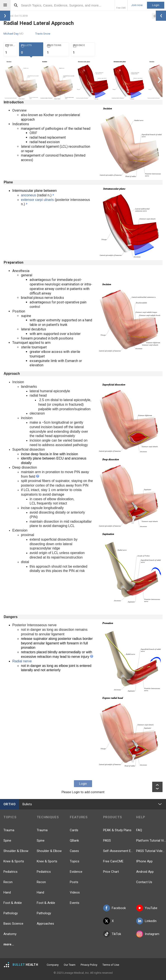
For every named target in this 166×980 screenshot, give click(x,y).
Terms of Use (111, 965)
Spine (7, 841)
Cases (74, 851)
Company (53, 965)
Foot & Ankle (13, 903)
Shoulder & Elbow (16, 851)
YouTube (147, 908)
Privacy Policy (89, 965)
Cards (74, 830)
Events (75, 903)
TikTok (112, 934)
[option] (21, 80)
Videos (75, 892)
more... (9, 944)
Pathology (11, 913)
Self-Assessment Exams (118, 851)
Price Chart (111, 872)
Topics (75, 861)
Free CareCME (113, 861)
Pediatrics (10, 872)
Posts (74, 882)
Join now (137, 5)
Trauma (9, 830)
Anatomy (10, 934)
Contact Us (144, 882)
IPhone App (144, 861)
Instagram (148, 934)
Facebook (114, 908)
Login (156, 5)
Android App (145, 872)
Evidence (76, 872)
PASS (107, 841)
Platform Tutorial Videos (151, 841)
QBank (74, 841)
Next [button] (160, 80)
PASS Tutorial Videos (151, 851)
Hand (7, 892)
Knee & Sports (14, 861)
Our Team (70, 965)
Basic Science (13, 924)
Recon (8, 882)
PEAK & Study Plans (117, 830)
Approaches (45, 924)
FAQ (139, 830)
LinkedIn (146, 921)
